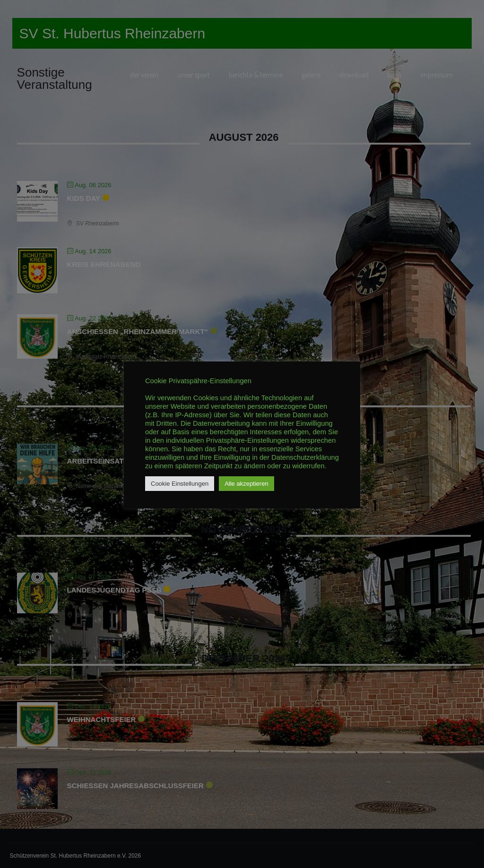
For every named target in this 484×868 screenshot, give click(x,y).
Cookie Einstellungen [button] (180, 484)
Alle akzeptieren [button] (246, 484)
